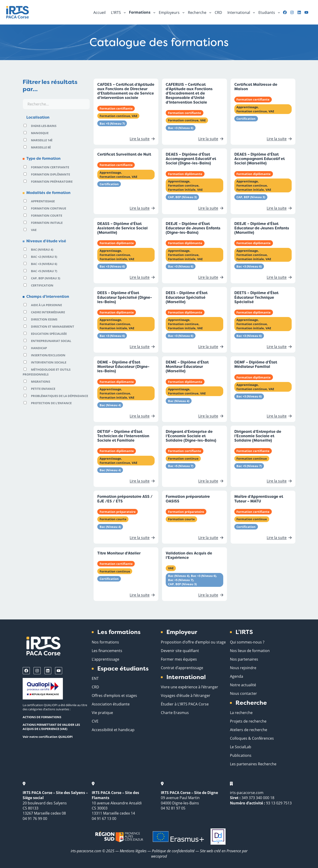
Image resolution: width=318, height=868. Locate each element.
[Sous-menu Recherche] (210, 12)
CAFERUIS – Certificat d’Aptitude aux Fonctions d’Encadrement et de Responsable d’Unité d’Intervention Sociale (189, 93)
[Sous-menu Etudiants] (279, 12)
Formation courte (47, 215)
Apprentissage (43, 201)
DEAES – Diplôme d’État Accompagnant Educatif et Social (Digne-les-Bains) (191, 159)
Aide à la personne (46, 305)
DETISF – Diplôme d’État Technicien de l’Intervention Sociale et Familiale (123, 436)
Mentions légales (133, 851)
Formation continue (49, 208)
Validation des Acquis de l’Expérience (189, 555)
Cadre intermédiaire (48, 312)
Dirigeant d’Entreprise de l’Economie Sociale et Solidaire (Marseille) (258, 436)
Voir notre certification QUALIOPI (48, 737)
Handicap (39, 348)
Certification (42, 285)
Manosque (40, 133)
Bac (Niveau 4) (42, 249)
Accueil (99, 12)
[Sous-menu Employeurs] (183, 12)
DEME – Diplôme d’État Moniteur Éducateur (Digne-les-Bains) (123, 367)
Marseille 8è (41, 147)
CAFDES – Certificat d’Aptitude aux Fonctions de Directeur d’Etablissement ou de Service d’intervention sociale (126, 91)
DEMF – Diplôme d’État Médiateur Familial (256, 364)
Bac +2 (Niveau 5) (44, 257)
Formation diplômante (50, 174)
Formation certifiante (50, 167)
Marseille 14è (42, 140)
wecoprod (159, 856)
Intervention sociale (49, 362)
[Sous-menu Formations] (154, 12)
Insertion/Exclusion (48, 355)
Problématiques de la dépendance (60, 396)
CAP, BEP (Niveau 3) (46, 278)
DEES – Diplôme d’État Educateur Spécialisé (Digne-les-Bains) (125, 297)
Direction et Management (53, 326)
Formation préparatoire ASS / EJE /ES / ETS (125, 499)
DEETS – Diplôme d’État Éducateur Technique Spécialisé (256, 297)
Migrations (41, 382)
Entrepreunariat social (51, 341)
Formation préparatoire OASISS (188, 499)
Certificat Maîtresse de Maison (256, 87)
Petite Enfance (43, 389)
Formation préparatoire (52, 182)
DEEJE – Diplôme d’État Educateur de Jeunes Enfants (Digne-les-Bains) (193, 228)
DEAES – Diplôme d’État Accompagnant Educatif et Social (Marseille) (260, 159)
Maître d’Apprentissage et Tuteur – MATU (259, 499)
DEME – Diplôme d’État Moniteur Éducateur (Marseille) (187, 367)
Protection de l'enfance (51, 403)
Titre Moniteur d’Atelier (119, 553)
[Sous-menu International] (254, 12)
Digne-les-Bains (44, 126)
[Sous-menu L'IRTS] (125, 12)
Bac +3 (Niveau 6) (44, 264)
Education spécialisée (49, 334)
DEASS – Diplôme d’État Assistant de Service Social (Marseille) (122, 228)
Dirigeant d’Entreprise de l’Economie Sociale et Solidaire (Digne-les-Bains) (191, 436)
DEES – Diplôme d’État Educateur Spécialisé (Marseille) (187, 297)
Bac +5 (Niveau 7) (44, 271)
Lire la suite (141, 139)
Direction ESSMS (44, 319)
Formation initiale (47, 223)
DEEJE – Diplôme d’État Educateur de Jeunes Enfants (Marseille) (262, 228)
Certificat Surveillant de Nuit (124, 154)
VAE (34, 230)
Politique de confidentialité (174, 851)
